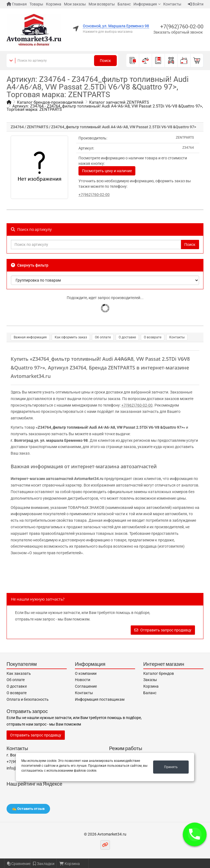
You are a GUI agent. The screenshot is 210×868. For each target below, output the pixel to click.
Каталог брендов (159, 673)
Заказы (150, 680)
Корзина (54, 4)
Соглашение (86, 686)
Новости (83, 680)
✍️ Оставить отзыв (28, 809)
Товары (36, 4)
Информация (145, 4)
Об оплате (103, 337)
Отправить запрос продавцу (163, 630)
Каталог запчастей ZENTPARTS (119, 102)
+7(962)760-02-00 (182, 26)
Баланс (124, 4)
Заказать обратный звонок (178, 32)
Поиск (105, 61)
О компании (86, 673)
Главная (17, 4)
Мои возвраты (102, 4)
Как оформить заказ (71, 337)
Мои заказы (75, 4)
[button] (195, 834)
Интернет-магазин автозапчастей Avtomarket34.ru (57, 479)
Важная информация (30, 337)
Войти (196, 4)
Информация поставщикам (100, 699)
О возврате (153, 337)
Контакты (172, 4)
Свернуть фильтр (30, 265)
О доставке (127, 337)
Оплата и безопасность (28, 699)
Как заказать (19, 673)
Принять (171, 767)
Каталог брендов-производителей (50, 102)
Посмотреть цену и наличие (107, 171)
